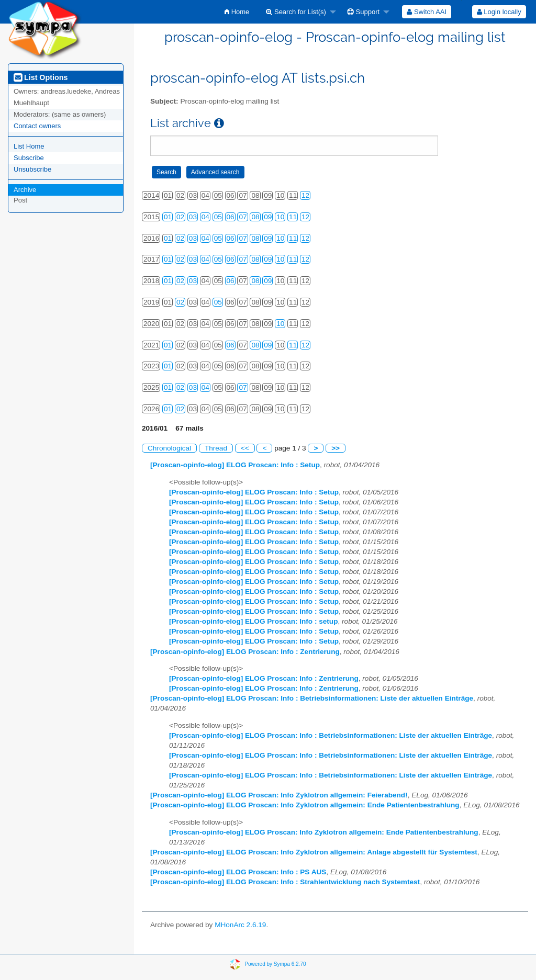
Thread (216, 448)
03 (193, 217)
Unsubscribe (32, 169)
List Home (29, 146)
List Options (41, 77)
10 (280, 217)
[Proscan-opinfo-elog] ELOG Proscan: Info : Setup (235, 465)
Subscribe (29, 158)
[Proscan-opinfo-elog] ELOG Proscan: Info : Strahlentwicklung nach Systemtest (285, 882)
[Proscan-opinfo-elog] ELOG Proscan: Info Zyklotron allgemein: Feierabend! (279, 795)
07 (243, 217)
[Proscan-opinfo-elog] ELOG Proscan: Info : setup (253, 621)
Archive (25, 190)
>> (336, 448)
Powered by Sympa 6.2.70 (275, 964)
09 (268, 217)
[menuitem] (237, 12)
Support (363, 12)
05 (218, 217)
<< (245, 448)
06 (231, 217)
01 (168, 217)
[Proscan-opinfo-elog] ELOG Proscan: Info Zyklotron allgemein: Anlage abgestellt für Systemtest (314, 852)
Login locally (499, 12)
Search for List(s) (296, 12)
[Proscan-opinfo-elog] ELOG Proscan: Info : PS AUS (238, 872)
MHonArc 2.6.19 (240, 925)
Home (237, 12)
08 (255, 217)
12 (305, 195)
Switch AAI (427, 12)
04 (205, 217)
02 (180, 217)
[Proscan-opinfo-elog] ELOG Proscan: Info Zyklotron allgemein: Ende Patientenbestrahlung (305, 805)
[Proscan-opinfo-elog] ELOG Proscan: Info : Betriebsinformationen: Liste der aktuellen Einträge (312, 698)
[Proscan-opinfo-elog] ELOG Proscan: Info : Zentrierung (245, 652)
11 (293, 217)
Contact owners (37, 126)
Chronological (169, 448)
